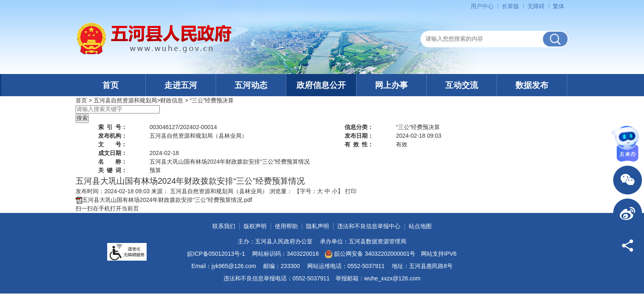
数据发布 (532, 85)
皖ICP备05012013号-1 (216, 254)
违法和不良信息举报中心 (369, 226)
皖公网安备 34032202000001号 (370, 254)
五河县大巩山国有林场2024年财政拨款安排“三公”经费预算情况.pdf (167, 200)
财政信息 (172, 100)
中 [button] (327, 191)
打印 (351, 191)
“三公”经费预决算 (212, 100)
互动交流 (462, 85)
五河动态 (251, 85)
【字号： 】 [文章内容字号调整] (319, 191)
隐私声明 (317, 226)
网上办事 (391, 85)
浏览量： (281, 191)
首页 (110, 85)
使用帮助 (286, 226)
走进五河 (181, 85)
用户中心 (482, 6)
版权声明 (255, 226)
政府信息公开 (321, 85)
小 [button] (335, 191)
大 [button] (320, 191)
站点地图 (420, 226)
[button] (511, 6)
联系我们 (224, 226)
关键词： (113, 170)
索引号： (113, 127)
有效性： (359, 144)
